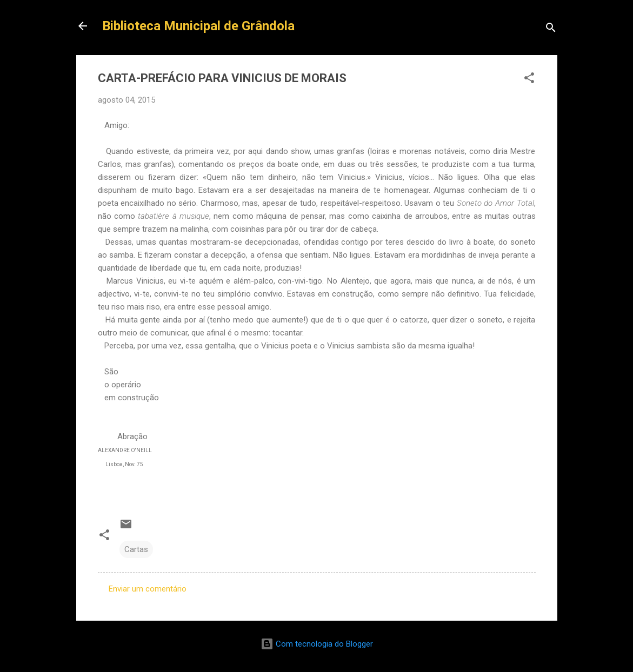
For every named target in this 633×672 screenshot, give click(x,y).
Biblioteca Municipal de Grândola (198, 26)
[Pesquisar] (551, 29)
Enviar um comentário (148, 589)
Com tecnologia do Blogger (317, 644)
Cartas (136, 549)
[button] (529, 80)
